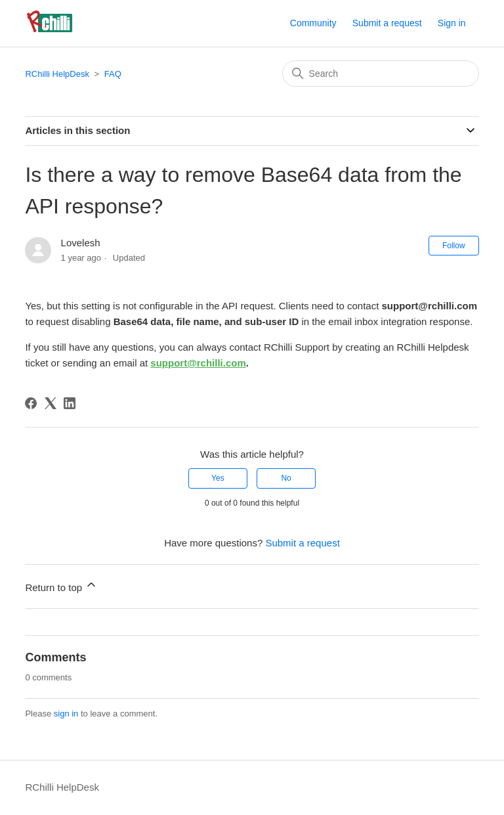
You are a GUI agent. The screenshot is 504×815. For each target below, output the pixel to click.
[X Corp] (51, 403)
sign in (66, 714)
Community (313, 23)
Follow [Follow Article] (454, 246)
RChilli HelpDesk (57, 74)
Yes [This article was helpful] (218, 478)
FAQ (113, 74)
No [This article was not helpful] (286, 478)
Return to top (61, 585)
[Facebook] (31, 403)
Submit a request (387, 23)
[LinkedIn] (70, 403)
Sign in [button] (452, 23)
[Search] (381, 74)
